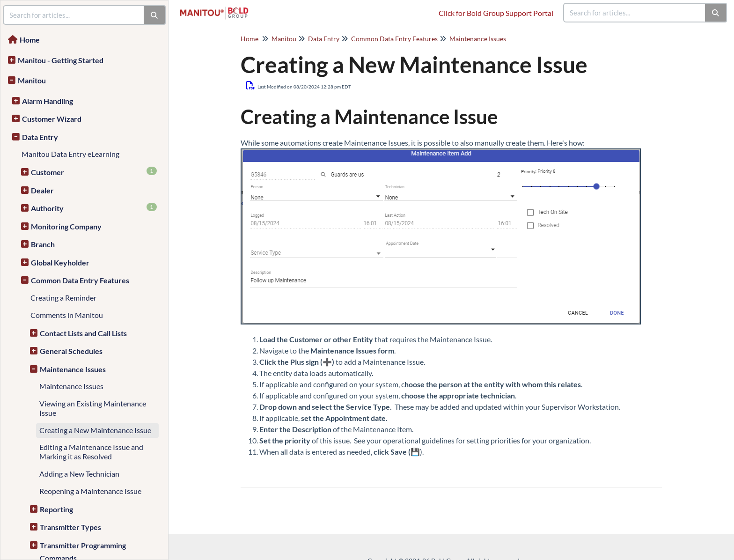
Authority (94, 208)
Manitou (32, 80)
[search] (635, 13)
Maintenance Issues (73, 369)
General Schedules (71, 351)
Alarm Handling (48, 101)
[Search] (716, 13)
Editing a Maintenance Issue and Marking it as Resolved (91, 452)
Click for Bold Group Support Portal (496, 13)
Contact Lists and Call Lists (83, 333)
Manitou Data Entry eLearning (70, 154)
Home (30, 40)
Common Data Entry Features (80, 280)
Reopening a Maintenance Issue (90, 491)
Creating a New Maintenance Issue (95, 430)
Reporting (56, 509)
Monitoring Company (66, 226)
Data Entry (40, 137)
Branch (43, 244)
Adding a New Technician (79, 474)
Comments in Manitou (67, 315)
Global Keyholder (60, 262)
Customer (94, 172)
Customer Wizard (52, 119)
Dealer (42, 190)
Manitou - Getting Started (61, 60)
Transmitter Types (70, 527)
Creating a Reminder (63, 298)
